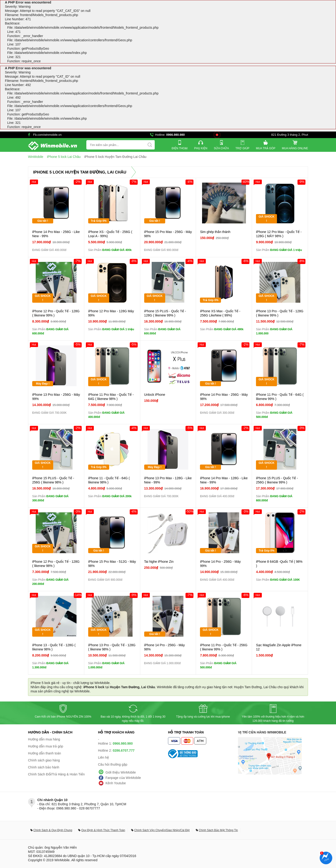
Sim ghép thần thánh (215, 232)
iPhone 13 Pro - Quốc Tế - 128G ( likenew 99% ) (280, 313)
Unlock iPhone (155, 395)
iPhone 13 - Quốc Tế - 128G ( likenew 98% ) (54, 647)
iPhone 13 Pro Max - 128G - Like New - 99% (168, 480)
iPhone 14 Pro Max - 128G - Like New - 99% (224, 480)
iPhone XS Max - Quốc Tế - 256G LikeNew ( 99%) (220, 313)
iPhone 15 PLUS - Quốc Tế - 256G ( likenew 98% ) (53, 480)
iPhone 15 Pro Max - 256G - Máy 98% (168, 234)
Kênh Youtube (116, 783)
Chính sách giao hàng (44, 760)
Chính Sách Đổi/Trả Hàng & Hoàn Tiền (56, 774)
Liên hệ (103, 757)
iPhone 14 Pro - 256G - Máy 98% (164, 647)
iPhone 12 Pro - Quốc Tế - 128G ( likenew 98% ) (56, 564)
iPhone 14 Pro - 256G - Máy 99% (220, 564)
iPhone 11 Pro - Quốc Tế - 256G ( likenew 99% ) (224, 647)
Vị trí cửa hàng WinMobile (262, 732)
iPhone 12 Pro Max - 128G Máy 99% (111, 313)
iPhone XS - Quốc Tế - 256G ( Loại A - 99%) (110, 234)
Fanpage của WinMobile (123, 778)
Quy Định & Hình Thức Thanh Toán (103, 830)
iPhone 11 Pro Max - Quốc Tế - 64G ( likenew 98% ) (111, 397)
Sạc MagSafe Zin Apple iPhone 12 (279, 647)
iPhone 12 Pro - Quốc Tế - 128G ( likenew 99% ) (56, 313)
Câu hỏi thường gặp (113, 764)
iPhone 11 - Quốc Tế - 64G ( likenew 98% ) (109, 480)
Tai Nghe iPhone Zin (159, 562)
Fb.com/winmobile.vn (47, 135)
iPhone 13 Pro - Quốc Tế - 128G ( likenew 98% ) (112, 647)
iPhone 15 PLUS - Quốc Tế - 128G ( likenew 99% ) (165, 313)
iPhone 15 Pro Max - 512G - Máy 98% (112, 564)
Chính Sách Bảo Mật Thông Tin (218, 830)
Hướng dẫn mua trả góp (46, 746)
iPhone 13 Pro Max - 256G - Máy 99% (56, 397)
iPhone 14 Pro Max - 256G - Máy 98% (224, 397)
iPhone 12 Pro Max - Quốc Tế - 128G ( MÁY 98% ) (279, 234)
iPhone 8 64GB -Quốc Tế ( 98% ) (279, 564)
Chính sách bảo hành (44, 767)
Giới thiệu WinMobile (121, 772)
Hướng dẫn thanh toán (44, 753)
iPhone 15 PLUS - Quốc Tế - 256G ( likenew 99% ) (277, 480)
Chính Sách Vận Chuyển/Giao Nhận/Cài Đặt (162, 830)
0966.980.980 (175, 135)
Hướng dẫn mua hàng (44, 739)
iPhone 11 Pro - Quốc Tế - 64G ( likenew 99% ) (280, 397)
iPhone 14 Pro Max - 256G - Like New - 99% (56, 234)
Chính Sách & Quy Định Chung (53, 830)
